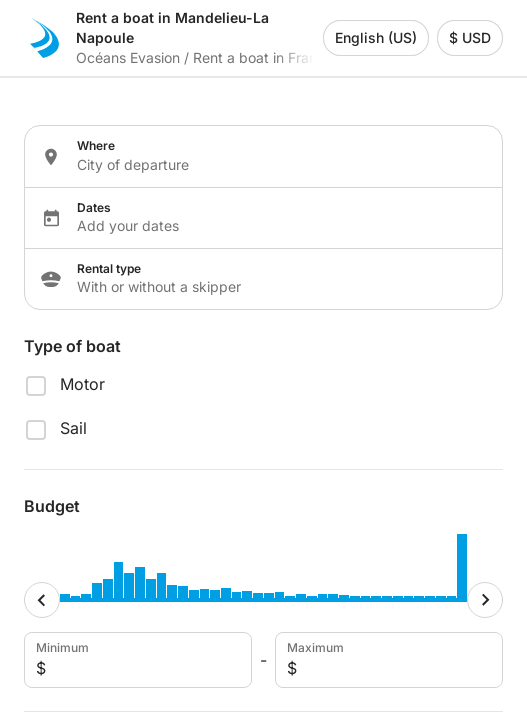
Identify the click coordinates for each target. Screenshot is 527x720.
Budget (52, 506)
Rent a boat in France (263, 57)
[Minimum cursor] (42, 600)
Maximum (387, 660)
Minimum (136, 660)
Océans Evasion (128, 57)
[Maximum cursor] (485, 600)
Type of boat (72, 346)
